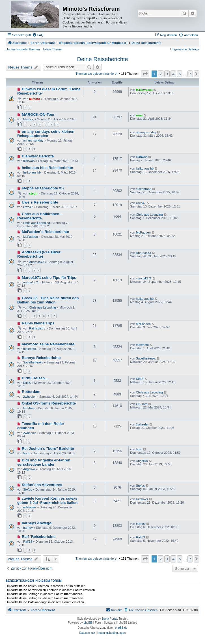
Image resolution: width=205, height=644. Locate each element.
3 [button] (167, 74)
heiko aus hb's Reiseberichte (47, 168)
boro (26, 453)
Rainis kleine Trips (38, 323)
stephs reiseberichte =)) (43, 188)
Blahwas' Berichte (38, 156)
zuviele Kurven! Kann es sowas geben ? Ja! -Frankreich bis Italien (47, 500)
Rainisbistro (37, 328)
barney (28, 528)
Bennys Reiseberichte (41, 358)
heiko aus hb (32, 172)
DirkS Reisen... (35, 378)
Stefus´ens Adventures (42, 485)
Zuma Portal (109, 619)
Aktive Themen (53, 49)
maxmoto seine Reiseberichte (48, 344)
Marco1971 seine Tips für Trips (49, 278)
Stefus (28, 489)
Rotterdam (31, 392)
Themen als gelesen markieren (97, 74)
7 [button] (190, 74)
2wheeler (30, 397)
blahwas (29, 161)
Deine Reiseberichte (102, 59)
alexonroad (144, 189)
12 (57, 124)
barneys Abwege (36, 523)
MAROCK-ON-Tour (38, 115)
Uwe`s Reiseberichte (40, 202)
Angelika (29, 469)
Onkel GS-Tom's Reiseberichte (49, 403)
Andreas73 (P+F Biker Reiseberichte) (39, 254)
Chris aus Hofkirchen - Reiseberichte (39, 216)
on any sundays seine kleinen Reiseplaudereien (46, 134)
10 (45, 124)
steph (33, 193)
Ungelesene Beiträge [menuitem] (185, 49)
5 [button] (180, 74)
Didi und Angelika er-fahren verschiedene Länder (44, 462)
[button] (145, 74)
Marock (28, 119)
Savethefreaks (33, 362)
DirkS (27, 383)
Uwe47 (28, 207)
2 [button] (160, 74)
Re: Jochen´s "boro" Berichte (48, 449)
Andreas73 (37, 262)
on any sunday (33, 140)
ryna (139, 115)
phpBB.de (121, 628)
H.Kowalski (144, 90)
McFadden (31, 237)
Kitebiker (142, 499)
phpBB (88, 623)
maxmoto (30, 349)
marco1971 (31, 282)
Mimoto (35, 99)
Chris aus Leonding (37, 223)
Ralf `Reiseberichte (39, 537)
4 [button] (173, 74)
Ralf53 (28, 542)
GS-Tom (29, 408)
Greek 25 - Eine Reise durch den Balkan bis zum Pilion (48, 300)
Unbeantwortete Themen (23, 49)
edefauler (30, 507)
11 (51, 124)
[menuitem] (38, 35)
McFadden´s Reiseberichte (45, 232)
